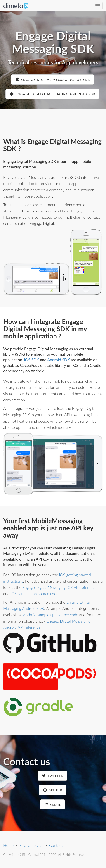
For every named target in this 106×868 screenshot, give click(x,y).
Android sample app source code (50, 615)
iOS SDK (31, 360)
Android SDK (58, 360)
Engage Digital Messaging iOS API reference (60, 587)
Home (8, 845)
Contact (56, 845)
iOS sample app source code (34, 594)
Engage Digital (31, 845)
